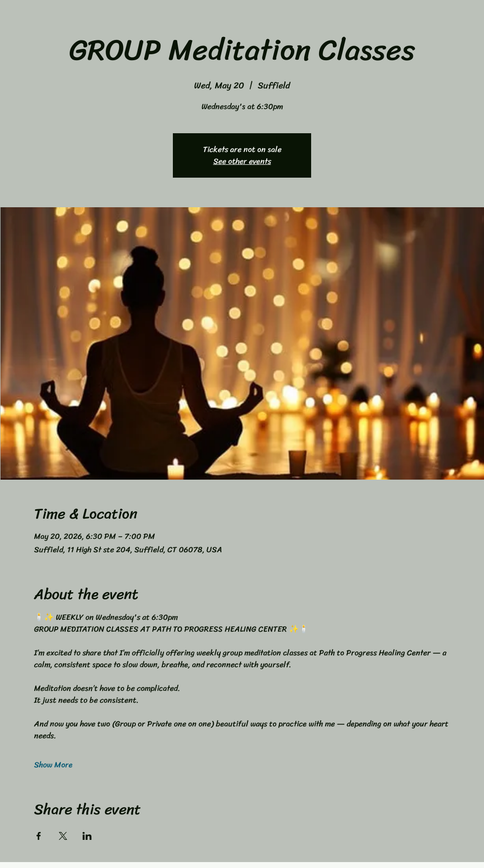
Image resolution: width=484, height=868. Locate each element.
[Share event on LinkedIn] (87, 836)
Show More (53, 765)
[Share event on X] (63, 836)
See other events (242, 161)
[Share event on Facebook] (39, 836)
